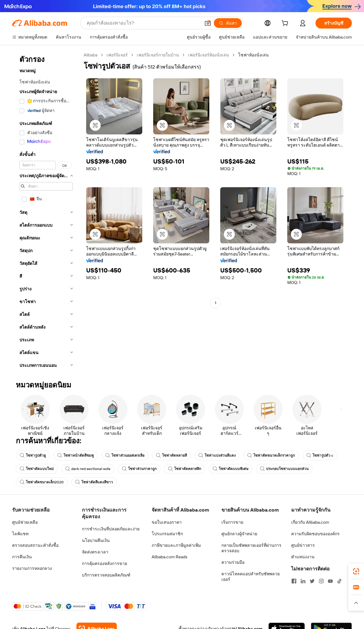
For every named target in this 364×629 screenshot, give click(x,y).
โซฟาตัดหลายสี (171, 455)
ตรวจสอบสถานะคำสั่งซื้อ (35, 545)
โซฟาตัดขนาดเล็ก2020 (42, 482)
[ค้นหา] (228, 23)
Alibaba (91, 55)
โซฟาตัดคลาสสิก (185, 469)
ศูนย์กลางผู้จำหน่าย (239, 534)
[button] (208, 23)
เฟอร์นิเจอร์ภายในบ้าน (158, 55)
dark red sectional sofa (88, 469)
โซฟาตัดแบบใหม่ (37, 469)
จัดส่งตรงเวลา (95, 552)
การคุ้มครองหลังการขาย (104, 563)
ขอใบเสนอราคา (167, 522)
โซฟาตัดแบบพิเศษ (231, 469)
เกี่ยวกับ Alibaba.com (310, 522)
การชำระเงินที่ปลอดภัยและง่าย (111, 529)
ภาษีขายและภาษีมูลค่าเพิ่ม (176, 545)
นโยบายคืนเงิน (96, 540)
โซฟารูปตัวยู (33, 455)
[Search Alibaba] (143, 23)
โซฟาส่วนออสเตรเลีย (125, 455)
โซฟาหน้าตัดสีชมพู (76, 455)
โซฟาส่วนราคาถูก (139, 469)
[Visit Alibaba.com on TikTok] (339, 581)
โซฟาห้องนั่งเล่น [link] (253, 55)
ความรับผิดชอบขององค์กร (315, 534)
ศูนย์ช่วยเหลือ (25, 522)
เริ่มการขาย (232, 522)
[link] (356, 571)
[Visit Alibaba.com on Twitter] (312, 581)
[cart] (286, 24)
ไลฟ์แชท (20, 534)
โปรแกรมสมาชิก (167, 534)
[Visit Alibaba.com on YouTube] (330, 581)
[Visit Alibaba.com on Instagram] (321, 581)
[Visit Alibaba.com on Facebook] (294, 581)
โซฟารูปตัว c (320, 455)
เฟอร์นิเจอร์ (117, 55)
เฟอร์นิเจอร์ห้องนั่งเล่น (209, 55)
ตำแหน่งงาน (303, 557)
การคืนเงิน (22, 557)
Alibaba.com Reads (170, 557)
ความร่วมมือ (233, 562)
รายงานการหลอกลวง (32, 568)
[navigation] (46, 212)
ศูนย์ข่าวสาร (303, 545)
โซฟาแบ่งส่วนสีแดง (217, 455)
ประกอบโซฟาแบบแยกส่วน (284, 469)
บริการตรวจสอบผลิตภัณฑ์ (106, 575)
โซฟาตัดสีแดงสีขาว (94, 482)
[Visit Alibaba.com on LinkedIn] (303, 581)
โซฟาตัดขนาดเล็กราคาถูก (271, 455)
